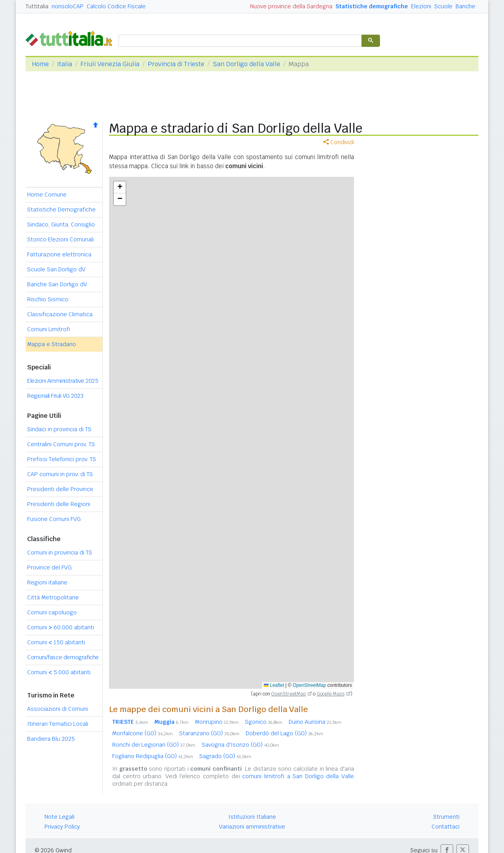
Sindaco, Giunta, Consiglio (61, 224)
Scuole (443, 6)
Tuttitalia (37, 6)
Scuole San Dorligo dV (56, 269)
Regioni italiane (47, 582)
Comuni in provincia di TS (60, 553)
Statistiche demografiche (372, 6)
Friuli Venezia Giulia (110, 64)
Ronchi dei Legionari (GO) (154, 745)
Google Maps (331, 694)
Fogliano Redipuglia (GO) (153, 756)
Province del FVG (49, 567)
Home (40, 64)
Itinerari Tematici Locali (58, 724)
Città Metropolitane (53, 597)
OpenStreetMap (309, 685)
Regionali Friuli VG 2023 (55, 396)
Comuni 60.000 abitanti (61, 627)
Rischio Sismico (48, 299)
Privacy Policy (62, 827)
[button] (120, 187)
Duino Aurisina (315, 722)
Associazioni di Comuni (57, 709)
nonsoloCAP (68, 6)
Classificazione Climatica (60, 314)
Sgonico (264, 722)
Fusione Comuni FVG (54, 519)
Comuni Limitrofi (49, 329)
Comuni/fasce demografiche (63, 657)
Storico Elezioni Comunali (60, 239)
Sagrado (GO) (225, 756)
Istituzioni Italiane (252, 817)
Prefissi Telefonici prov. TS (62, 459)
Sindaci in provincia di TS (59, 429)
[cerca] (239, 41)
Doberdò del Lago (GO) (284, 733)
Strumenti (446, 817)
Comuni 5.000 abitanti (59, 672)
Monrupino (217, 722)
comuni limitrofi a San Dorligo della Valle (298, 776)
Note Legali (59, 817)
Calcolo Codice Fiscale (116, 6)
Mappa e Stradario (52, 344)
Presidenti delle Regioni (59, 504)
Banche (465, 6)
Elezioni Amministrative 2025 (63, 381)
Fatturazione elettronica (59, 254)
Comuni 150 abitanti (56, 642)
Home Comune (47, 195)
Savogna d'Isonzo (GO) (240, 745)
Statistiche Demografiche (61, 210)
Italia (65, 64)
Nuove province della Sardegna (291, 6)
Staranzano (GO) (209, 733)
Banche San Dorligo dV (57, 284)
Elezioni (421, 6)
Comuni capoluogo (52, 612)
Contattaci (446, 827)
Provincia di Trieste (176, 64)
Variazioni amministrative (252, 827)
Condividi (339, 142)
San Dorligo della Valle (246, 64)
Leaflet (274, 685)
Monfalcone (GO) (143, 733)
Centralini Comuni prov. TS (61, 444)
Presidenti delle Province (60, 489)
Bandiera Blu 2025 (51, 739)
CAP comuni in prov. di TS (60, 474)
